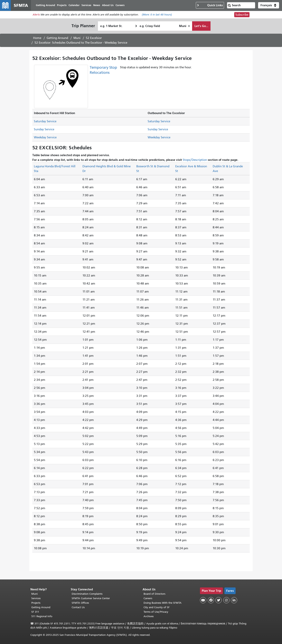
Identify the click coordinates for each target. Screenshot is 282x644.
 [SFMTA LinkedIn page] (234, 600)
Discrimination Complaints (87, 594)
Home (37, 38)
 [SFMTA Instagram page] (226, 600)
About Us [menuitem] (108, 5)
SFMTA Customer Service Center (91, 598)
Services (36, 598)
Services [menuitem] (87, 5)
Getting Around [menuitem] (46, 5)
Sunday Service (44, 130)
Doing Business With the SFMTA (163, 603)
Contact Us (78, 607)
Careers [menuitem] (120, 5)
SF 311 (35, 612)
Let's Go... (201, 26)
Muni (77, 38)
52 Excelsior (94, 38)
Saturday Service (45, 122)
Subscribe (242, 15)
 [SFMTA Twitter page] (219, 600)
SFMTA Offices (80, 603)
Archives (149, 616)
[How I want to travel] (184, 26)
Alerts (36, 15)
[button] (269, 5)
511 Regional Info (42, 616)
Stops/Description (195, 160)
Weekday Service (45, 138)
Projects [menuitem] (62, 5)
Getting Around (57, 38)
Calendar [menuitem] (74, 5)
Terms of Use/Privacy (156, 612)
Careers (148, 598)
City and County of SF (157, 607)
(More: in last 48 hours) (157, 15)
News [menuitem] (97, 5)
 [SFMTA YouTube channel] (203, 600)
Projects (36, 603)
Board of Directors (154, 594)
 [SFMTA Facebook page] (211, 600)
